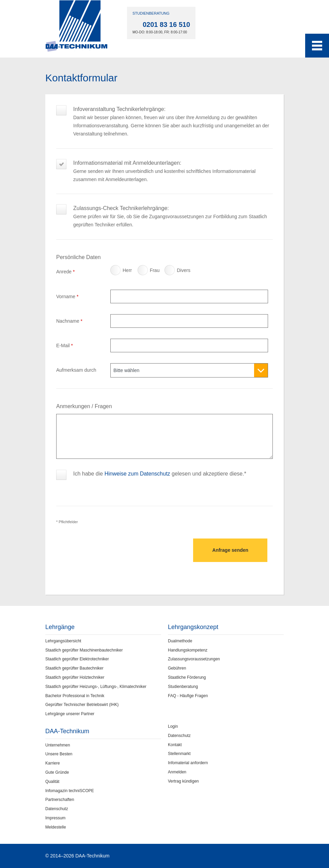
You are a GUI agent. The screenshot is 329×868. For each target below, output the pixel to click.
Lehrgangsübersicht (63, 641)
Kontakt (175, 745)
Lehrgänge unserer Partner (70, 714)
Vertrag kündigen (183, 781)
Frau (144, 272)
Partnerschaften (60, 800)
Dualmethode (180, 641)
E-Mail (65, 345)
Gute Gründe (57, 772)
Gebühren (177, 668)
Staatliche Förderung (187, 677)
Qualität (52, 782)
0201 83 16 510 (166, 25)
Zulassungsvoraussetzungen (194, 659)
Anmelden (177, 772)
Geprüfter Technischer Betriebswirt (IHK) (82, 705)
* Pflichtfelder (67, 522)
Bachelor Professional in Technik (75, 696)
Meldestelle (56, 827)
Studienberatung (183, 687)
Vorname (67, 296)
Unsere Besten (59, 754)
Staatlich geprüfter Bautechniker (74, 668)
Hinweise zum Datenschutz (137, 474)
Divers (171, 272)
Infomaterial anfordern (188, 763)
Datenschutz (57, 809)
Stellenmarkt (179, 754)
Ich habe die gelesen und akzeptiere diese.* (160, 474)
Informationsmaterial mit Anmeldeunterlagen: (173, 167)
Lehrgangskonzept (193, 627)
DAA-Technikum (67, 731)
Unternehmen (58, 745)
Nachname (69, 321)
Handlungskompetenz (188, 650)
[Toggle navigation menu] (317, 46)
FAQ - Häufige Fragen (188, 696)
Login (173, 726)
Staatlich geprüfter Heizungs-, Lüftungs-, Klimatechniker (96, 687)
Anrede (66, 272)
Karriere (53, 763)
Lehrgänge (60, 627)
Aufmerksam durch (76, 370)
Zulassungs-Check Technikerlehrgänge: (173, 212)
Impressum (55, 818)
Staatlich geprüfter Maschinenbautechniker (84, 650)
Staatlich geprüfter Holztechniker (75, 677)
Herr (116, 272)
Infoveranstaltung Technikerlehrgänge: (173, 113)
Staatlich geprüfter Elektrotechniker (77, 659)
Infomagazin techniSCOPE (70, 791)
